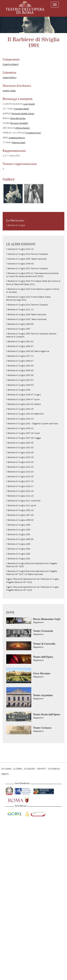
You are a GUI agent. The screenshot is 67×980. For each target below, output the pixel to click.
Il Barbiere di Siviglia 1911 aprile (21, 505)
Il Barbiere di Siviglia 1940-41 (20, 428)
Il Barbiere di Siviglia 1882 (18, 554)
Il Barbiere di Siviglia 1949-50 (20, 385)
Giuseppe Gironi (33, 133)
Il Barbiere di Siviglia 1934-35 (20, 443)
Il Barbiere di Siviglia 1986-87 (20, 346)
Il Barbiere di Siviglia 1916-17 (20, 486)
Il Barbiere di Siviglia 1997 (18, 329)
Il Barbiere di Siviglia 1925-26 (20, 457)
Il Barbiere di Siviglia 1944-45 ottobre (23, 404)
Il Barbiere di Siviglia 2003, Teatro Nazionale (26, 319)
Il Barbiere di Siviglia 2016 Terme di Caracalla (27, 305)
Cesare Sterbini (10, 77)
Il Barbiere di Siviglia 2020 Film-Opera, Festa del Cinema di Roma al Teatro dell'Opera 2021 (33, 283)
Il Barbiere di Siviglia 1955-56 (20, 375)
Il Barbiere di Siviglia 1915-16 (20, 491)
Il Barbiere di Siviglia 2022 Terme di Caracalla (27, 268)
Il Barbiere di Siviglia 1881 (18, 559)
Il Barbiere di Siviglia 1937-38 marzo (23, 433)
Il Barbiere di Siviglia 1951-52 (20, 380)
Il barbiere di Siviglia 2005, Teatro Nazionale (26, 259)
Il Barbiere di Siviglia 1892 (18, 534)
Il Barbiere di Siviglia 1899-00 (20, 520)
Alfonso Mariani (22, 128)
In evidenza (54, 769)
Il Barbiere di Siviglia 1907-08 (20, 515)
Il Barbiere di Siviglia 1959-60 (20, 370)
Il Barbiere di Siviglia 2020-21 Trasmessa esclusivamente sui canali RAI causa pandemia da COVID (32, 275)
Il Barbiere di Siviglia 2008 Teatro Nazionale (26, 314)
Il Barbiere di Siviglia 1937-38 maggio (24, 438)
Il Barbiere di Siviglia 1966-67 (20, 361)
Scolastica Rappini (17, 138)
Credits (5, 774)
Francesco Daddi (21, 109)
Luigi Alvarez (29, 104)
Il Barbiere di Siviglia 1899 (18, 525)
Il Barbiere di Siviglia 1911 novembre (23, 501)
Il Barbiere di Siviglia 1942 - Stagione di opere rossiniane (32, 424)
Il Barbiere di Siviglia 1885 (18, 544)
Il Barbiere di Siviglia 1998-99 (20, 324)
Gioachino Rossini (11, 64)
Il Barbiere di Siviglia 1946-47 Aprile (23, 399)
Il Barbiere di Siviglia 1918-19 (20, 476)
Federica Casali (19, 142)
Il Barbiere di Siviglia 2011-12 (20, 309)
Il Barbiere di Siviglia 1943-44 (20, 419)
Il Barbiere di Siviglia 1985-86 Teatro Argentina (28, 351)
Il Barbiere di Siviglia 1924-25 (20, 462)
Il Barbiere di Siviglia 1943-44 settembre (25, 414)
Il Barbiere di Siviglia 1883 (18, 549)
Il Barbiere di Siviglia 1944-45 (20, 409)
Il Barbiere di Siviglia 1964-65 (20, 366)
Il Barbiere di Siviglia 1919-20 (20, 472)
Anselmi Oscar (9, 91)
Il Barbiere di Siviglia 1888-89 (20, 539)
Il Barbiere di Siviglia (16, 225)
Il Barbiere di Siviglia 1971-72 (20, 356)
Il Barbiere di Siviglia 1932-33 (20, 448)
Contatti (41, 769)
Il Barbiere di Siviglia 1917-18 (20, 481)
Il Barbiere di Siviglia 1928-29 (20, 453)
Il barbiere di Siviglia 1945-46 (20, 264)
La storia (18, 769)
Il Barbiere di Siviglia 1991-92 (20, 341)
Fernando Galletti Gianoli (23, 114)
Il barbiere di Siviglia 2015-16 (20, 249)
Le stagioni (30, 769)
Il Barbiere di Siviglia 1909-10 (20, 510)
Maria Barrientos (18, 118)
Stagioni (38, 622)
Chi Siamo (6, 769)
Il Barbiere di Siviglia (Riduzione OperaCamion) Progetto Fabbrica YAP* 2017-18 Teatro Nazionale (32, 573)
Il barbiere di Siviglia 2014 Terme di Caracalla (27, 254)
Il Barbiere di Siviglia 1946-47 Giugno (23, 395)
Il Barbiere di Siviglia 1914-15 (20, 496)
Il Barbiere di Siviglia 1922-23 (20, 467)
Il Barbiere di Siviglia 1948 (18, 390)
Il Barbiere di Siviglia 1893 (18, 530)
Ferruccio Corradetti (19, 123)
